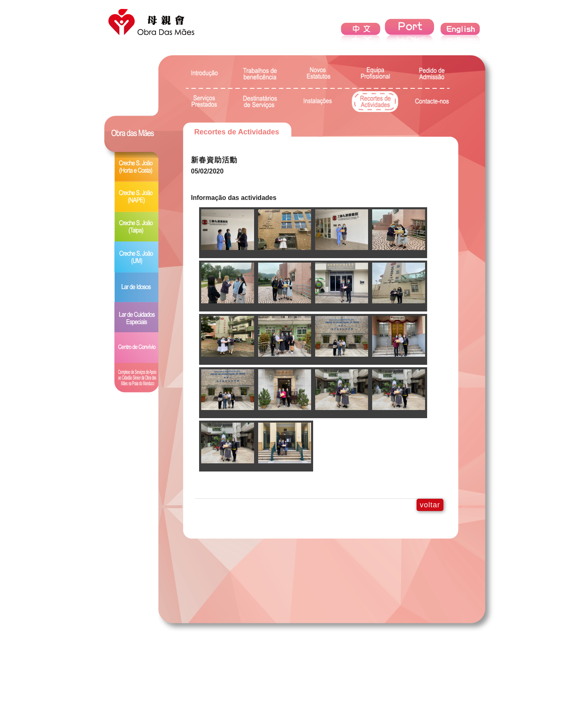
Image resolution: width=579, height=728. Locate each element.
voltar (430, 505)
